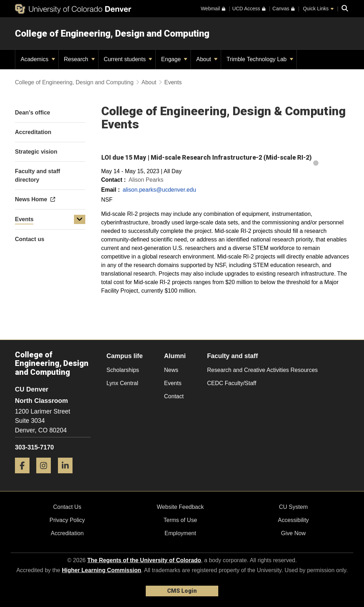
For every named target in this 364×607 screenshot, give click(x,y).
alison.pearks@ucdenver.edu (159, 190)
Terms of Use (180, 520)
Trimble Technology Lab (260, 59)
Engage (174, 59)
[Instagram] (46, 476)
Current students (128, 59)
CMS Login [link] (182, 591)
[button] (80, 219)
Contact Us (67, 507)
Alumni (175, 356)
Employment (180, 533)
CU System (293, 507)
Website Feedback (180, 507)
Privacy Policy (67, 520)
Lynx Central (122, 383)
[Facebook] (25, 476)
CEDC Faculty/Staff (232, 383)
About (207, 59)
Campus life (125, 356)
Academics (38, 59)
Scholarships (123, 370)
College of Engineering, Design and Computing (112, 33)
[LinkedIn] (68, 476)
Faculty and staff (233, 356)
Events (24, 219)
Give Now (293, 533)
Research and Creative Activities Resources (263, 370)
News (171, 370)
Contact (174, 396)
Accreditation (67, 533)
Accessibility (293, 520)
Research (79, 59)
